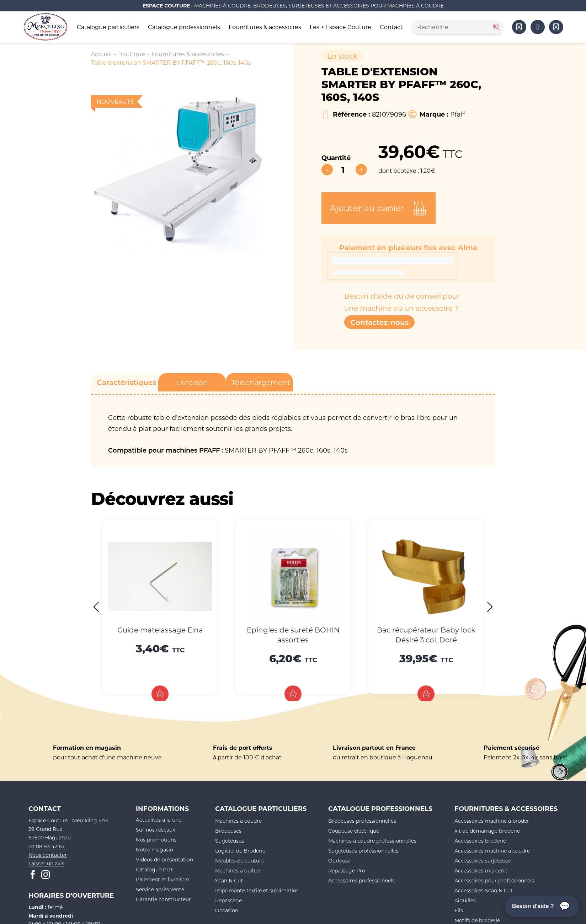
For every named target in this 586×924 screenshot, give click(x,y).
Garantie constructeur (163, 899)
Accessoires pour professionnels (494, 880)
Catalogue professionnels (184, 27)
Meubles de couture (240, 861)
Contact (391, 27)
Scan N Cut (229, 880)
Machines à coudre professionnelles (372, 841)
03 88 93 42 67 (47, 846)
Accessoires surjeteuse (483, 861)
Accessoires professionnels (361, 880)
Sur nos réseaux (155, 830)
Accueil (101, 54)
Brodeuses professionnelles (362, 821)
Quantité (336, 157)
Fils (459, 910)
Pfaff (458, 114)
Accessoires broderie (480, 841)
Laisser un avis (46, 863)
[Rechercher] (496, 27)
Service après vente (160, 889)
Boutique (132, 54)
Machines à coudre (238, 821)
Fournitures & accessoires (265, 27)
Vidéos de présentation (164, 859)
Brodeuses (228, 831)
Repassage (228, 900)
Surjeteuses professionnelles (363, 851)
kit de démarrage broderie (487, 831)
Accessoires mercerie (481, 870)
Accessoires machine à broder (492, 821)
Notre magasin (155, 850)
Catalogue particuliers (108, 27)
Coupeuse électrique (354, 831)
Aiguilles (465, 900)
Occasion (227, 910)
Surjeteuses (230, 841)
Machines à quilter (238, 870)
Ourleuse (339, 861)
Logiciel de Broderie (240, 851)
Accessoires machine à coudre (492, 851)
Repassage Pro (347, 870)
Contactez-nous (379, 322)
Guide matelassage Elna (160, 630)
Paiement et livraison (162, 879)
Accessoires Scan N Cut (484, 890)
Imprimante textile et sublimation (257, 890)
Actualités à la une (159, 820)
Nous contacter (48, 855)
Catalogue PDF (155, 869)
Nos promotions (156, 840)
